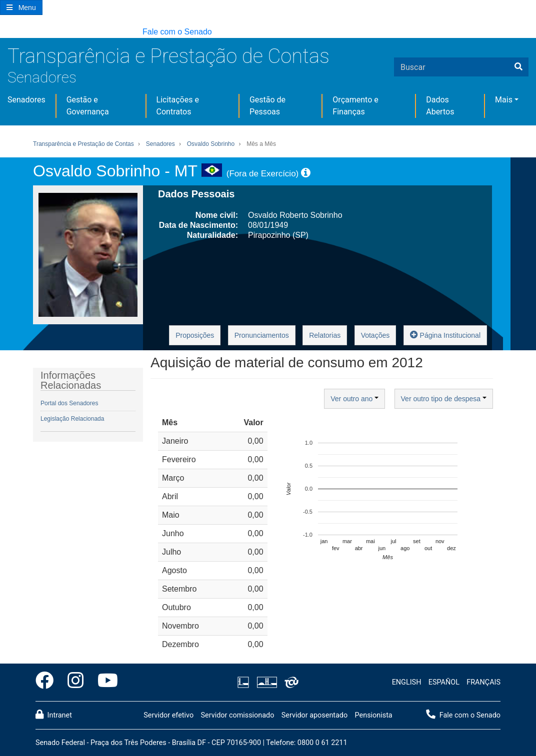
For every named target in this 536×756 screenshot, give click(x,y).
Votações (375, 335)
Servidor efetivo (168, 715)
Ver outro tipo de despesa (444, 399)
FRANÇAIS (483, 682)
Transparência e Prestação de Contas (168, 56)
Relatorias (325, 335)
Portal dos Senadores (69, 403)
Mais (504, 100)
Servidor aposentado (314, 715)
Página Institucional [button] (445, 335)
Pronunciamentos (262, 335)
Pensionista (374, 715)
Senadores (42, 77)
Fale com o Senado (177, 32)
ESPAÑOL (444, 682)
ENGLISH (407, 682)
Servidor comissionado (237, 715)
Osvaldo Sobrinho (211, 144)
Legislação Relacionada (72, 419)
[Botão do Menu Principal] (21, 7)
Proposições (195, 335)
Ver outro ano (354, 399)
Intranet (54, 715)
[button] (5, 32)
